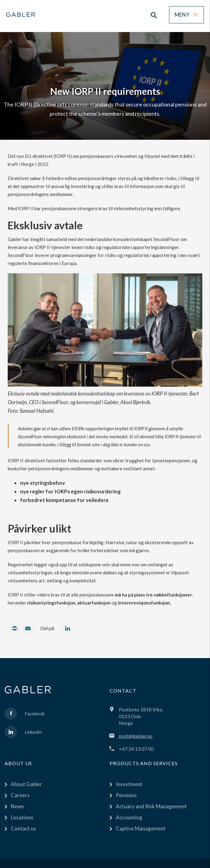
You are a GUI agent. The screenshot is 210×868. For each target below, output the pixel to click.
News (17, 806)
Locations (22, 817)
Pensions (126, 795)
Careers (20, 795)
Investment (129, 784)
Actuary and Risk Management (151, 806)
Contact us (23, 828)
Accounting (129, 817)
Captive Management (141, 828)
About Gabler (26, 784)
